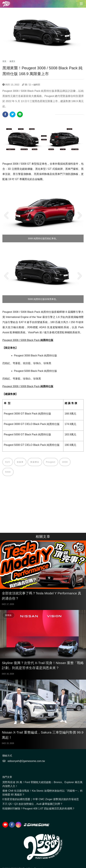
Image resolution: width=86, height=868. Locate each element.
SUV (8, 462)
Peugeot (51, 462)
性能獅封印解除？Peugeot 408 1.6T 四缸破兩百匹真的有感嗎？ (39, 809)
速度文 (12, 61)
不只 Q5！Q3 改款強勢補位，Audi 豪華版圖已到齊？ (33, 804)
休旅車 (20, 462)
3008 (65, 462)
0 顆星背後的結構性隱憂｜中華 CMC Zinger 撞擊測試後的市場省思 (41, 799)
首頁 (4, 61)
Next (80, 215)
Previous (6, 215)
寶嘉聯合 (35, 462)
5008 (8, 472)
